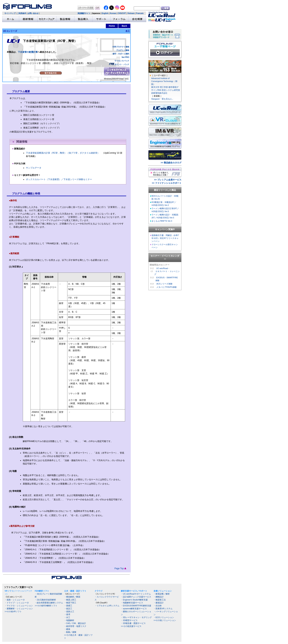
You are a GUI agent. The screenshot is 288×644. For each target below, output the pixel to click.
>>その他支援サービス (131, 626)
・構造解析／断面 (72, 597)
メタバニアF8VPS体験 (166, 287)
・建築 (67, 629)
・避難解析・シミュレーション (19, 609)
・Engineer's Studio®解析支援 (134, 600)
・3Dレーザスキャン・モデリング (136, 617)
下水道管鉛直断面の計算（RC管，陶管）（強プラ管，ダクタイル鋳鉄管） (63, 153)
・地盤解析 (69, 620)
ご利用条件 (21, 13)
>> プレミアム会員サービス (168, 180)
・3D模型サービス (129, 620)
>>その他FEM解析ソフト (46, 606)
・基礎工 (68, 606)
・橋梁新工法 (160, 600)
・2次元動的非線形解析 (45, 600)
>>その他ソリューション (165, 620)
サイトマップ (10, 13)
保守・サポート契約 (121, 54)
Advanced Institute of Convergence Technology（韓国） (164, 81)
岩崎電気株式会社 (159, 93)
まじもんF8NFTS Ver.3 (162, 221)
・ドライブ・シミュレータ (17, 603)
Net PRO (125, 57)
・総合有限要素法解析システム (49, 603)
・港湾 (67, 614)
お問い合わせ (33, 13)
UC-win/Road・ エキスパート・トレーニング (167, 271)
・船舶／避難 (70, 632)
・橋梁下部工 (70, 603)
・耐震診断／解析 (162, 594)
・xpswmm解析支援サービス (134, 609)
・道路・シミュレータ (15, 600)
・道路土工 (69, 611)
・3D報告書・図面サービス (133, 623)
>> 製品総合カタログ (171, 163)
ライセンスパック (122, 61)
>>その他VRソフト (13, 611)
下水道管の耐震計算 (28, 52)
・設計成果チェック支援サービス (136, 597)
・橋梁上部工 (70, 600)
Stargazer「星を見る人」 (162, 99)
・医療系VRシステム (163, 609)
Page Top (120, 568)
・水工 (67, 617)
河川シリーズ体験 (164, 284)
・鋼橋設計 (159, 597)
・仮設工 (68, 609)
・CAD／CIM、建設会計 (75, 623)
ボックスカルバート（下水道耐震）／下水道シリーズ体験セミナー (59, 179)
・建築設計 (159, 603)
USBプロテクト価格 (121, 47)
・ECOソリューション (164, 617)
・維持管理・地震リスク (75, 626)
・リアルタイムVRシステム (107, 606)
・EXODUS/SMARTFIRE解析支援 (136, 606)
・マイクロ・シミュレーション (19, 606)
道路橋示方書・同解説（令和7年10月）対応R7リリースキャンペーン (165, 238)
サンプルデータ (34, 168)
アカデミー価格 (123, 50)
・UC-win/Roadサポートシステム (136, 594)
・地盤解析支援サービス (132, 603)
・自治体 (158, 606)
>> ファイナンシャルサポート (167, 183)
